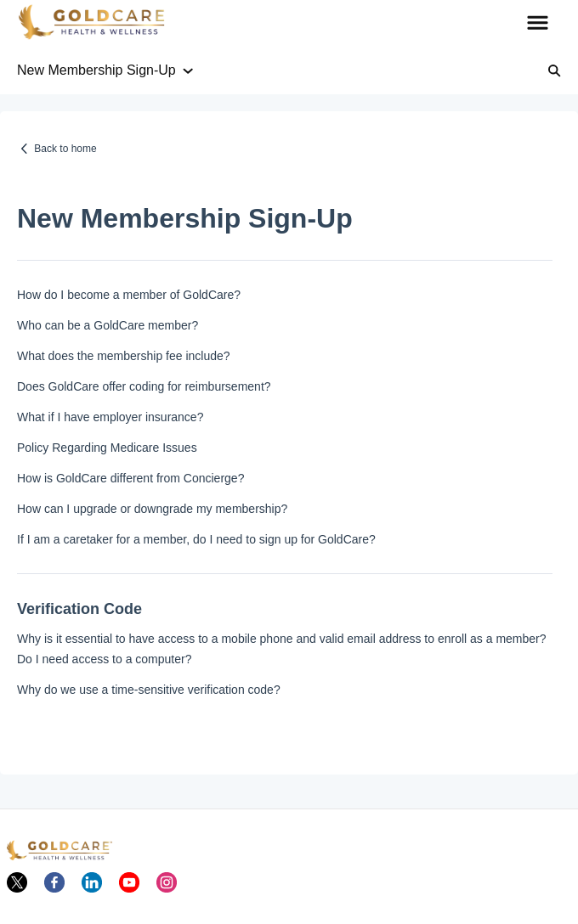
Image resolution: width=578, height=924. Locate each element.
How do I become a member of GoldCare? (129, 295)
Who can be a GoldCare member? (108, 325)
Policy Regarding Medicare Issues (107, 448)
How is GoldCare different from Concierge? (130, 478)
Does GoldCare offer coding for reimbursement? (144, 386)
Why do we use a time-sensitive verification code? (149, 690)
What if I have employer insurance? (110, 417)
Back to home (65, 149)
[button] (538, 24)
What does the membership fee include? (124, 356)
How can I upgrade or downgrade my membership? (152, 509)
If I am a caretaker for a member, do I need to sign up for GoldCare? (196, 539)
